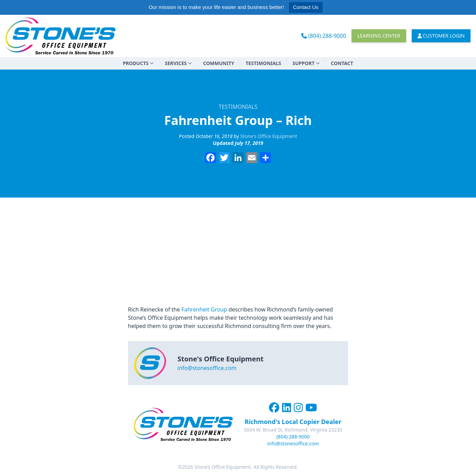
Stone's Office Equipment (269, 136)
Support (306, 63)
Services (178, 63)
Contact (342, 63)
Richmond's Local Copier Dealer (293, 422)
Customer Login (441, 36)
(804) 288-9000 (324, 36)
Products (138, 63)
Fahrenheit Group (204, 309)
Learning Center (379, 36)
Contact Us (306, 7)
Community (219, 63)
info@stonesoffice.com (207, 368)
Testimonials (263, 63)
